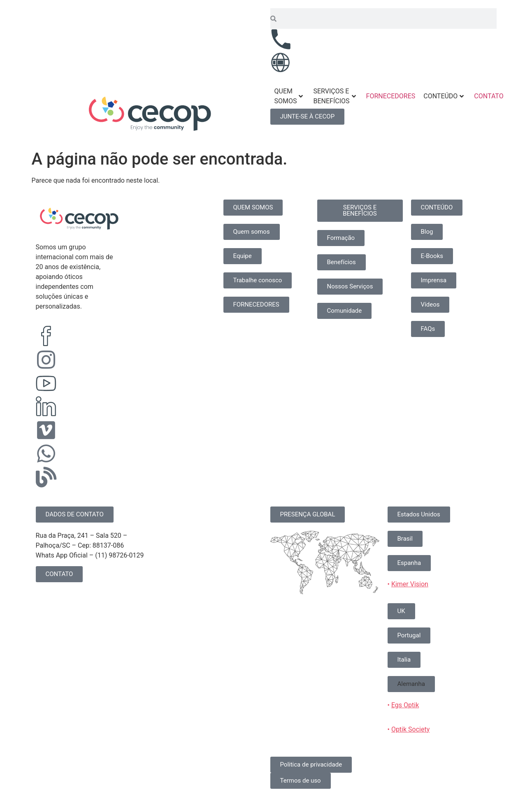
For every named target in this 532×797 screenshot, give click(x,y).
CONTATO (489, 96)
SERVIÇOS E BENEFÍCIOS (334, 96)
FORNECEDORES (391, 96)
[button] (411, 684)
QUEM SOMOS (289, 96)
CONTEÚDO (444, 96)
